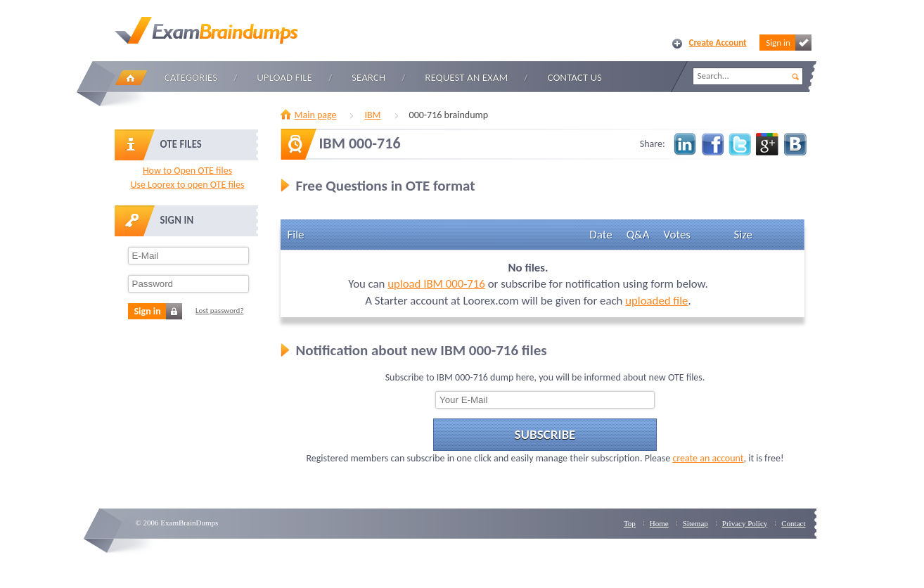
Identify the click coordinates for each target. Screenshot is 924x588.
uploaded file (656, 301)
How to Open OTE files (187, 171)
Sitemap (695, 523)
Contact (793, 523)
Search (368, 77)
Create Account (718, 43)
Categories (191, 77)
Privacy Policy (745, 523)
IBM (372, 115)
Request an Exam (466, 77)
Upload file (284, 77)
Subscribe (545, 434)
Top (630, 523)
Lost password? (220, 311)
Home (131, 78)
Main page (316, 115)
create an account (708, 458)
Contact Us (575, 77)
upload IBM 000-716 (436, 284)
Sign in (788, 43)
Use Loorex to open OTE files (187, 185)
